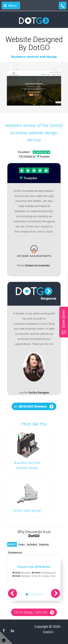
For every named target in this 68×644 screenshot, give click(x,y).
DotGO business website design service (37, 133)
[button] (13, 593)
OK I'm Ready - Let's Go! (31, 612)
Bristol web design (27, 511)
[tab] (12, 544)
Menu (10, 6)
